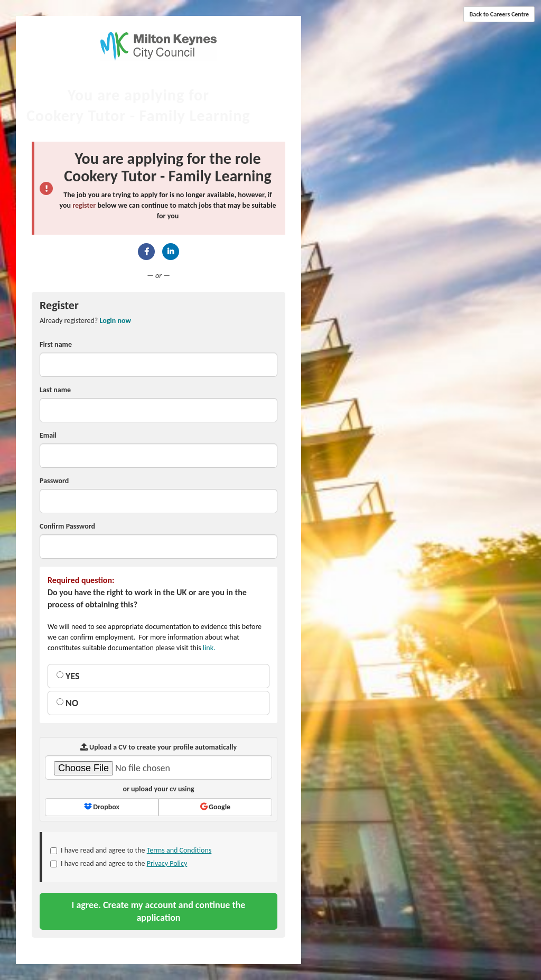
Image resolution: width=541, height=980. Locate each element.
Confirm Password (67, 526)
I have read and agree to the (131, 850)
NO (67, 703)
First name (56, 344)
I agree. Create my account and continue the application (159, 911)
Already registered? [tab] (85, 321)
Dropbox (102, 807)
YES (68, 676)
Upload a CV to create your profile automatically (158, 747)
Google (215, 807)
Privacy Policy (167, 863)
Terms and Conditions (179, 850)
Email (48, 435)
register (84, 205)
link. (209, 648)
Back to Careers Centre (499, 14)
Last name (55, 390)
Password (54, 481)
